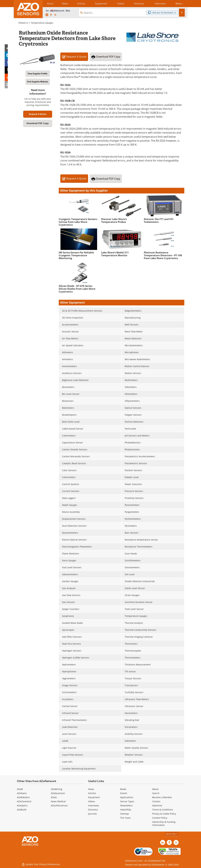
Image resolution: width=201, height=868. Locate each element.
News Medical (58, 801)
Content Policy (160, 818)
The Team (125, 818)
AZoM (20, 789)
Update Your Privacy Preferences (41, 864)
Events (124, 793)
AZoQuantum (58, 793)
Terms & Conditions (163, 810)
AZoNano (22, 793)
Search (156, 793)
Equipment (94, 797)
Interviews (94, 805)
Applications (127, 797)
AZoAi (54, 797)
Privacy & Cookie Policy (164, 814)
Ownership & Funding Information (164, 823)
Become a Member (162, 797)
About (155, 789)
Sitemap (124, 814)
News (91, 789)
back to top (172, 834)
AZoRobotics (23, 797)
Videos (92, 801)
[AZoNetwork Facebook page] (51, 15)
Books (123, 789)
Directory (93, 810)
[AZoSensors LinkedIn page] (47, 15)
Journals (92, 814)
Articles (92, 793)
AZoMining (57, 789)
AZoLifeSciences (59, 805)
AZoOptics (22, 805)
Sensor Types (127, 801)
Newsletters (126, 805)
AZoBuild (22, 810)
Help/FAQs (126, 810)
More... (179, 3)
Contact (156, 801)
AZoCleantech (24, 801)
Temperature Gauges (42, 23)
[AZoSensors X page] (55, 15)
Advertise (157, 805)
